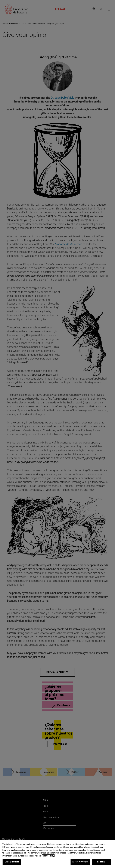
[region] (57, 854)
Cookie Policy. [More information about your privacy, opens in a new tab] (48, 856)
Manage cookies (12, 862)
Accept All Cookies (80, 862)
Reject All (101, 862)
